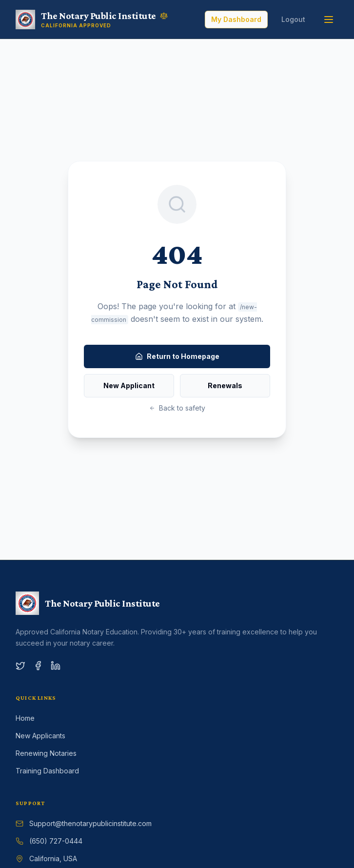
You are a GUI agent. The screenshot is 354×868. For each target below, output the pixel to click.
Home (25, 718)
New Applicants (40, 736)
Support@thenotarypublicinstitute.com (90, 823)
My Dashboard (236, 19)
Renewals (225, 385)
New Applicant (129, 385)
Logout (293, 19)
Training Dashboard (47, 771)
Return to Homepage (177, 356)
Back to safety (177, 408)
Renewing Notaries (46, 753)
